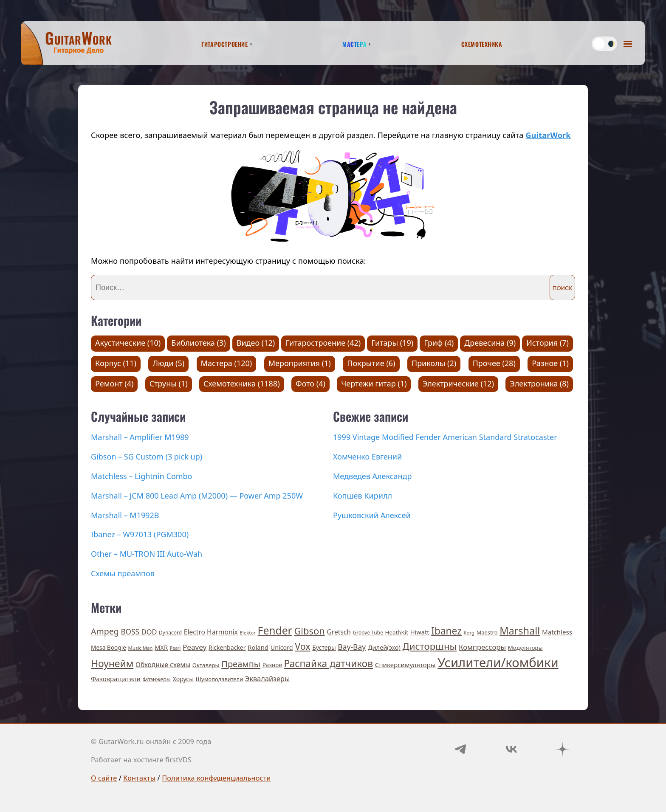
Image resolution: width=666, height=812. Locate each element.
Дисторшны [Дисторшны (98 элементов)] (430, 646)
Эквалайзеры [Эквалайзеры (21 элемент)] (268, 679)
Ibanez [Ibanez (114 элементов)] (446, 631)
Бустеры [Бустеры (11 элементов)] (324, 647)
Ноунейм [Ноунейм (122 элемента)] (112, 663)
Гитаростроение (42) (323, 343)
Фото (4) (310, 383)
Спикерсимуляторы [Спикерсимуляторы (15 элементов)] (405, 665)
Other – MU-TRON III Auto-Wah (147, 554)
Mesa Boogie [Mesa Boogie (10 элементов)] (109, 647)
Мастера (354, 43)
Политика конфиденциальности (216, 778)
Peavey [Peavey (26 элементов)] (195, 647)
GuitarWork (548, 135)
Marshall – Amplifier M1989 (140, 437)
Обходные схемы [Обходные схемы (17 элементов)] (163, 665)
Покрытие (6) (371, 363)
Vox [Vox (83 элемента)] (302, 646)
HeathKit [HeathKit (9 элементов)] (397, 632)
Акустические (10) (128, 343)
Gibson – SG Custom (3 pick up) (147, 457)
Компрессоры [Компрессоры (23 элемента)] (482, 647)
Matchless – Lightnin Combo (141, 476)
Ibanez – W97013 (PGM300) (140, 534)
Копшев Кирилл (363, 496)
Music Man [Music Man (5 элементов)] (141, 648)
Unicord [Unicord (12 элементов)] (282, 647)
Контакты (139, 778)
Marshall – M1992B (125, 515)
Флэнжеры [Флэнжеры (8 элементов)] (157, 679)
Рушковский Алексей (372, 515)
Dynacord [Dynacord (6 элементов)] (170, 633)
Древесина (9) (490, 343)
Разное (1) (550, 363)
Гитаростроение (224, 43)
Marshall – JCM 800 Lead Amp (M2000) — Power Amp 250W (197, 496)
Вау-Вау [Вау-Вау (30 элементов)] (352, 647)
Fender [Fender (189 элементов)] (275, 630)
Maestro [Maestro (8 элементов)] (487, 632)
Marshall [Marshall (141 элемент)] (520, 631)
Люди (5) (168, 363)
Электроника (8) (539, 383)
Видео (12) (256, 343)
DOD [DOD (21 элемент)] (149, 632)
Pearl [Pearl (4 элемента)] (175, 648)
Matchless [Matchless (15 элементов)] (557, 632)
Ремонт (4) (114, 383)
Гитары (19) (392, 343)
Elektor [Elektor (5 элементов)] (248, 633)
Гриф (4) (439, 343)
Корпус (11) (116, 363)
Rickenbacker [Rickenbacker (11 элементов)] (227, 647)
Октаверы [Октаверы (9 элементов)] (206, 665)
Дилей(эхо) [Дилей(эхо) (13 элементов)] (384, 647)
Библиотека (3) (198, 343)
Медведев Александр (373, 476)
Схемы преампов (123, 573)
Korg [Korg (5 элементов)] (469, 633)
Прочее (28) (494, 363)
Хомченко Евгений (367, 457)
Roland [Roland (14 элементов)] (258, 647)
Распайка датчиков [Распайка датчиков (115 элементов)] (329, 664)
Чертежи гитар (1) (374, 383)
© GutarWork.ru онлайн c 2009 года (151, 742)
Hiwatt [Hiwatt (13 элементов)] (420, 632)
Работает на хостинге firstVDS (141, 760)
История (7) (547, 343)
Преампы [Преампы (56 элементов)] (241, 664)
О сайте (104, 778)
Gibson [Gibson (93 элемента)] (309, 631)
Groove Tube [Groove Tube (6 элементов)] (368, 633)
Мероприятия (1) (300, 363)
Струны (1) (169, 383)
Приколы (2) (434, 363)
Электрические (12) (458, 383)
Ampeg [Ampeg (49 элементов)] (105, 631)
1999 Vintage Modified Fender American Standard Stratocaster (445, 437)
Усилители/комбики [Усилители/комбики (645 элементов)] (498, 663)
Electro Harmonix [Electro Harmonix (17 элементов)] (211, 632)
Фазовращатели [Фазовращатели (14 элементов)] (116, 679)
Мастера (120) (227, 363)
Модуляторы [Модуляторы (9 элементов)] (525, 648)
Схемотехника (482, 43)
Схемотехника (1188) (242, 383)
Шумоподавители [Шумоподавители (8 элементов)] (219, 679)
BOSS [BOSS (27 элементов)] (130, 632)
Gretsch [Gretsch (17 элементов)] (339, 632)
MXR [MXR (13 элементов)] (161, 647)
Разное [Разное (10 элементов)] (272, 665)
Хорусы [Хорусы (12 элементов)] (183, 679)
